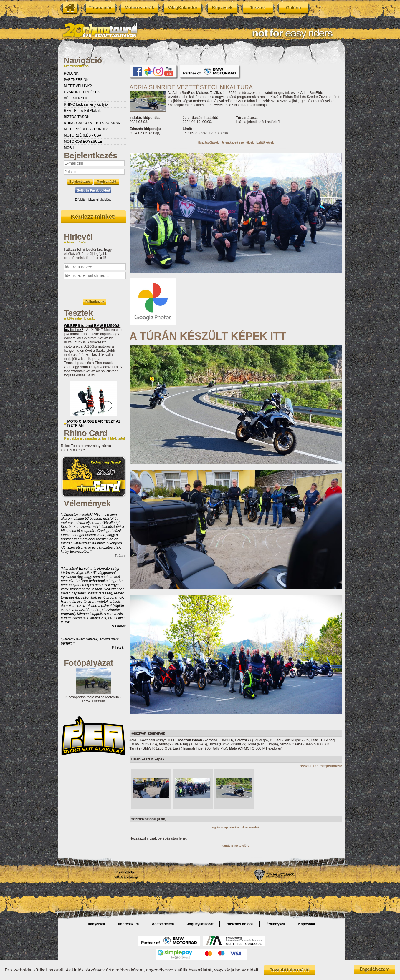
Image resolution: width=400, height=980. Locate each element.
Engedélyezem (375, 969)
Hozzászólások (208, 143)
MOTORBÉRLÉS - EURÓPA (86, 129)
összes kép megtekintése (321, 766)
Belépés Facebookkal (93, 190)
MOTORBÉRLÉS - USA (83, 135)
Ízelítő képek (265, 143)
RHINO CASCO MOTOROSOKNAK (92, 123)
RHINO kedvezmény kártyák (86, 104)
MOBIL (69, 148)
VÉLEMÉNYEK (76, 98)
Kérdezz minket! (93, 217)
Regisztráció (106, 182)
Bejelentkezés (80, 182)
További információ (290, 970)
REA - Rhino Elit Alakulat (83, 111)
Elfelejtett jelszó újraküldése (93, 200)
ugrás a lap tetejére (225, 827)
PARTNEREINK (76, 80)
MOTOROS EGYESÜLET (84, 142)
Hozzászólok (251, 827)
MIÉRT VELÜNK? (78, 86)
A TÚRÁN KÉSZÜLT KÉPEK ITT (208, 336)
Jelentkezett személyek (237, 143)
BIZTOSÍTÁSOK (77, 117)
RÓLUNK (71, 74)
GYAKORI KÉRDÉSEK (82, 92)
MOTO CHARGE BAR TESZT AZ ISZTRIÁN (94, 423)
